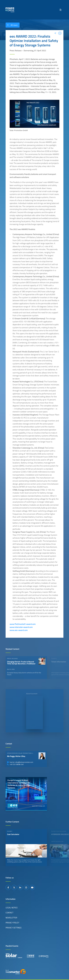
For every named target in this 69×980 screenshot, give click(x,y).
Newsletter (11, 918)
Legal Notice (12, 908)
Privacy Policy (12, 923)
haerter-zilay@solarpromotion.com (20, 762)
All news (12, 25)
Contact (9, 913)
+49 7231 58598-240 (15, 764)
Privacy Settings (14, 928)
